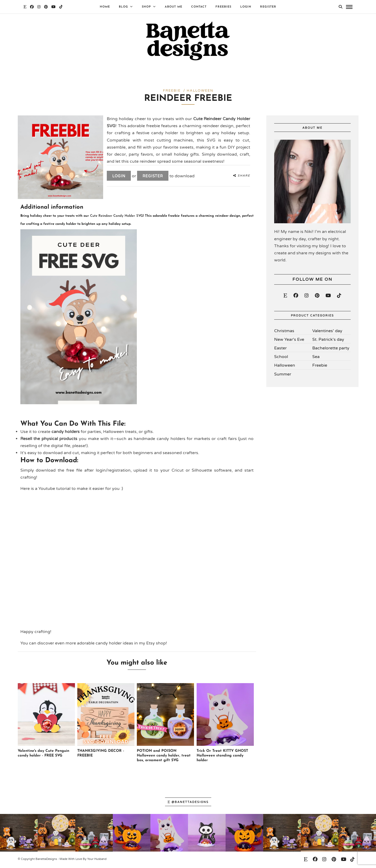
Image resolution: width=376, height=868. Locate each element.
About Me (174, 7)
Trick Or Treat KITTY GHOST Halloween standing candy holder (222, 757)
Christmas (284, 332)
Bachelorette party (331, 349)
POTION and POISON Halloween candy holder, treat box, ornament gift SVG (164, 757)
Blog (123, 7)
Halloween (285, 367)
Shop (146, 7)
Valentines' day (327, 332)
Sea (316, 358)
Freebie (320, 367)
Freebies (223, 7)
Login (246, 7)
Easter (280, 349)
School (281, 358)
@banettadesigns (188, 803)
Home (105, 7)
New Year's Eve (289, 341)
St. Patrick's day (328, 341)
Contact (199, 7)
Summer (283, 375)
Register (268, 7)
